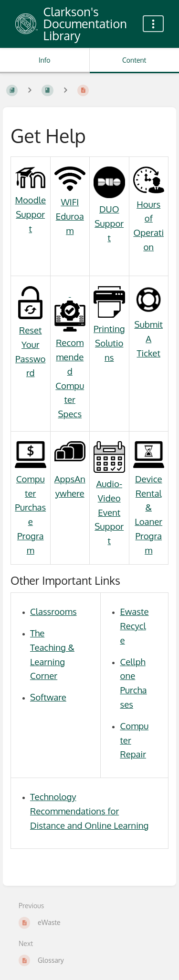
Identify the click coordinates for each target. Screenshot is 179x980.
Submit (148, 324)
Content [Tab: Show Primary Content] (134, 60)
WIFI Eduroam (70, 216)
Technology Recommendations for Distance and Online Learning (89, 811)
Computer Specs (70, 400)
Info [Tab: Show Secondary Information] (45, 60)
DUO (109, 209)
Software (48, 697)
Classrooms (53, 611)
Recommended (70, 332)
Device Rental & (149, 493)
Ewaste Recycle (134, 626)
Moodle (30, 200)
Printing (109, 329)
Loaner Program (148, 536)
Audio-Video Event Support (109, 512)
